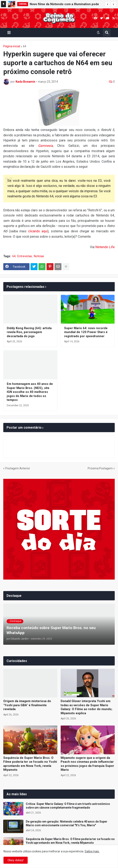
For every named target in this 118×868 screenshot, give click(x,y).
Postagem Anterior (18, 468)
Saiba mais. (92, 851)
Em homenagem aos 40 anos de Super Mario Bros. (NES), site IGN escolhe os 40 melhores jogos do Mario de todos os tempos (30, 392)
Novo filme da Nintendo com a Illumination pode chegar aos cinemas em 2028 (64, 5)
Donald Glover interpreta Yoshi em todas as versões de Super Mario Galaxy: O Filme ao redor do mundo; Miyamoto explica (86, 707)
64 (25, 46)
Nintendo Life (105, 247)
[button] (108, 4)
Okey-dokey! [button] (16, 860)
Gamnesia (45, 146)
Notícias (39, 256)
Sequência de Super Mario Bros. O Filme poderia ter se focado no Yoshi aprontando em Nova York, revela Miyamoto (30, 764)
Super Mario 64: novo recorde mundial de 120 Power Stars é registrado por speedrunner (86, 332)
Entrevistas (25, 256)
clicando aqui (38, 231)
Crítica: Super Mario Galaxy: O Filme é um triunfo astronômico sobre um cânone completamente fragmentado (68, 806)
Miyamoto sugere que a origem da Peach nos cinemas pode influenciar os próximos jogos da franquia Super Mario (87, 764)
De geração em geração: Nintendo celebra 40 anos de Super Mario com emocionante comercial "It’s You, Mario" (67, 823)
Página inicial (12, 46)
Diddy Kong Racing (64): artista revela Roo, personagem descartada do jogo (29, 332)
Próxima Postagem (100, 468)
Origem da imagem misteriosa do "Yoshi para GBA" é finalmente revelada (27, 705)
